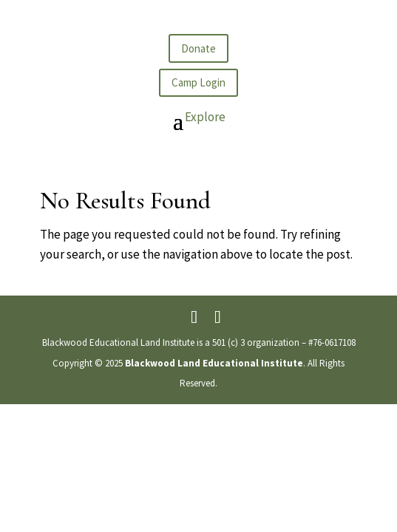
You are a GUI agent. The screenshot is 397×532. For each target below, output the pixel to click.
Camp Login (198, 82)
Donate (198, 48)
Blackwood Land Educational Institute (214, 363)
